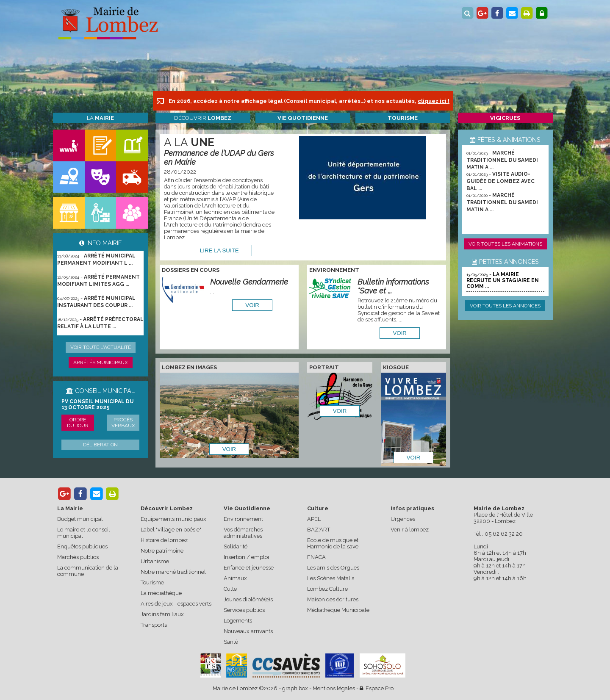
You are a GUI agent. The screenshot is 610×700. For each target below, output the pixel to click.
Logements (238, 621)
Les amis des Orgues (333, 568)
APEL (314, 519)
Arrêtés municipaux (101, 362)
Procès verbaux (123, 423)
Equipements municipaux (173, 519)
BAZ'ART (319, 530)
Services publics (244, 610)
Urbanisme (155, 561)
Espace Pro (377, 688)
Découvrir (203, 118)
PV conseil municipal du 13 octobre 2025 (97, 404)
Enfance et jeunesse (249, 568)
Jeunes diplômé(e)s (248, 599)
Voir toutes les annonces (505, 306)
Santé (231, 642)
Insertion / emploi (246, 557)
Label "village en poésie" (171, 530)
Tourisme (152, 582)
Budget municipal (80, 519)
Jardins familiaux (162, 614)
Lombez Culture (327, 589)
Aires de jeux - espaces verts (176, 604)
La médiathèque (161, 593)
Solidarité (236, 546)
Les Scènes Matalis (331, 578)
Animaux (235, 578)
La (100, 118)
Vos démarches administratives (243, 533)
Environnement (243, 519)
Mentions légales (334, 688)
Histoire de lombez (164, 540)
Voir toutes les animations (505, 244)
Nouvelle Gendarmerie (249, 282)
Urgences (403, 519)
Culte (230, 589)
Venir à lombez (410, 530)
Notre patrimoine (162, 551)
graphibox (295, 688)
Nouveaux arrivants (248, 631)
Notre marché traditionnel (173, 572)
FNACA (316, 557)
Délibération (100, 445)
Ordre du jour (78, 423)
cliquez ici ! (434, 101)
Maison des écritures (333, 599)
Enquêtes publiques (82, 546)
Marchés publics (78, 557)
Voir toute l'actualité (101, 347)
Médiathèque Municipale (338, 610)
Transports (154, 625)
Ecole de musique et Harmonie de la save (333, 543)
